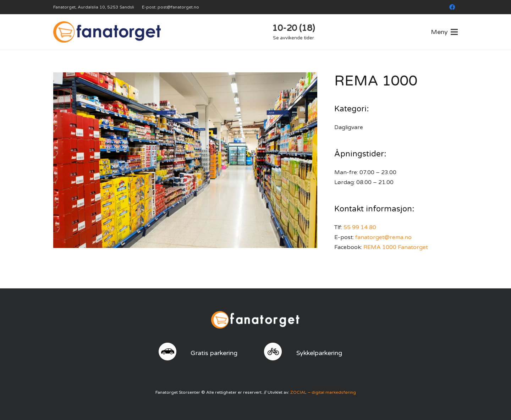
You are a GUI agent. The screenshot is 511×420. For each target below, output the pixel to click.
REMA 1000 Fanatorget (396, 247)
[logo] (107, 32)
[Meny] (444, 32)
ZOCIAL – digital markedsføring (323, 392)
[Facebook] (452, 7)
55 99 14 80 (360, 227)
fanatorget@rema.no (383, 237)
